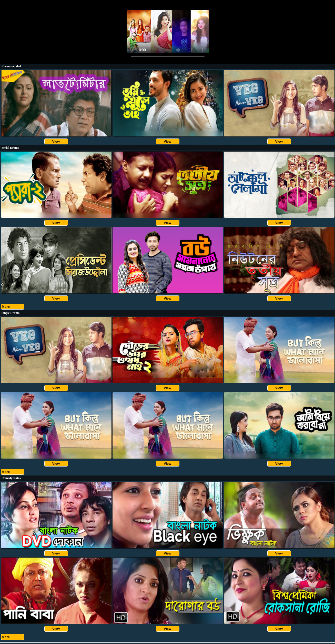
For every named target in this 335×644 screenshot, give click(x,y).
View (56, 141)
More (6, 307)
